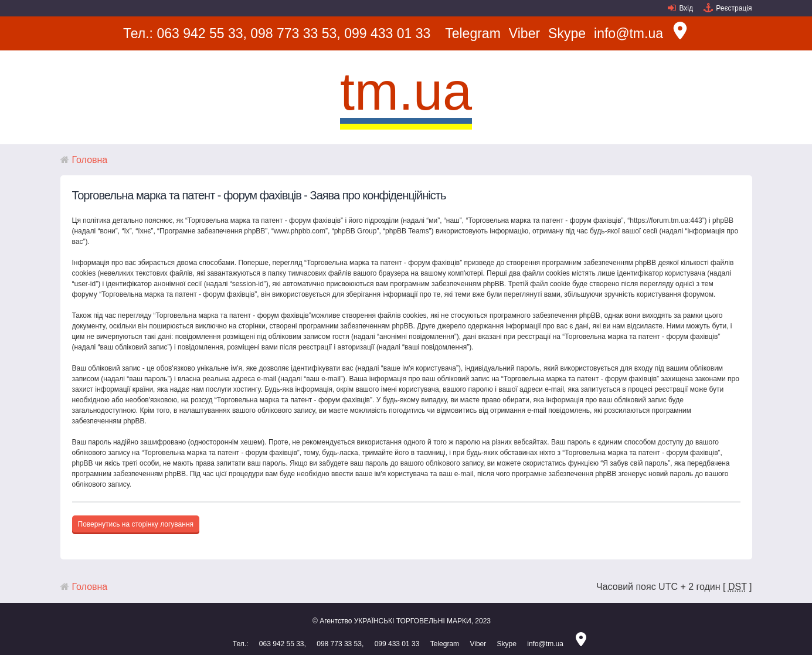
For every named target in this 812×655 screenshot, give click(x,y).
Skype (567, 33)
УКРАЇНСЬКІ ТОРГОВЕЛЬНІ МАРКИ (413, 621)
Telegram (473, 33)
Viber (524, 33)
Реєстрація (734, 8)
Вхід (686, 8)
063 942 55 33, (201, 33)
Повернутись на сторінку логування (136, 524)
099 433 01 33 (387, 33)
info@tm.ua (628, 33)
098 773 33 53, (295, 33)
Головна (90, 160)
